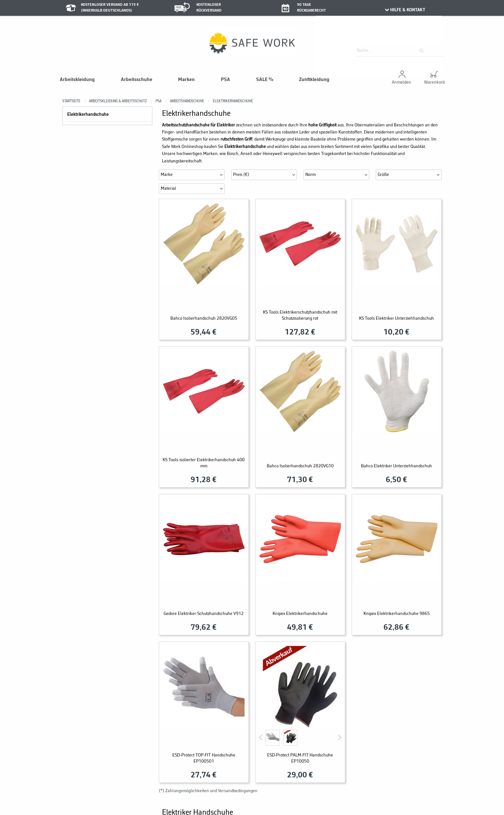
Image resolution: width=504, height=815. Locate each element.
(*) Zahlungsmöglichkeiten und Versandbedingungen (208, 791)
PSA (225, 80)
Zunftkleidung (314, 80)
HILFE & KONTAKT (405, 10)
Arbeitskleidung (77, 80)
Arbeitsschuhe (137, 80)
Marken (186, 80)
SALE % (265, 80)
